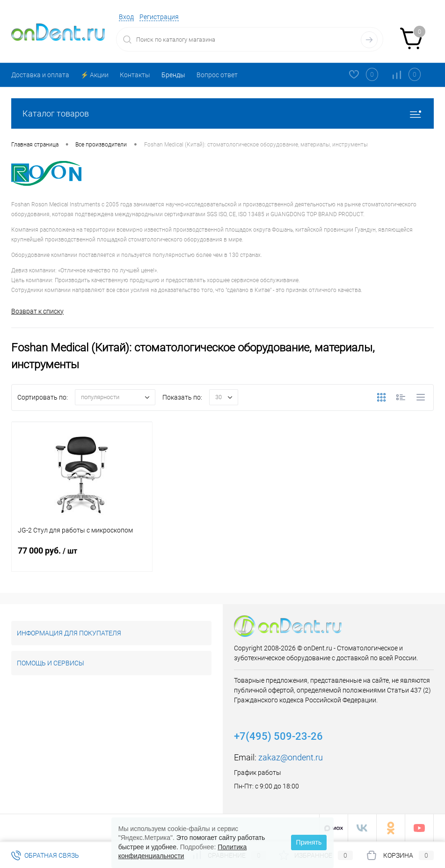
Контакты (135, 75)
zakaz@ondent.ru (291, 757)
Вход (126, 17)
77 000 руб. (82, 556)
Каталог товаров (222, 113)
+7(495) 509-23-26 (278, 736)
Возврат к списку (37, 311)
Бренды (173, 75)
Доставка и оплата (40, 75)
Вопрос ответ (217, 75)
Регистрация (159, 17)
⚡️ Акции (95, 75)
